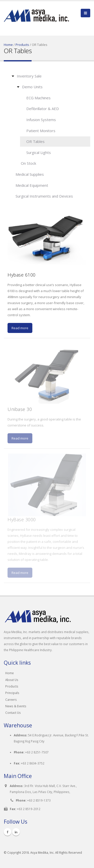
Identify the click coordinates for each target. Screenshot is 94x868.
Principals (12, 693)
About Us (12, 680)
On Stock (28, 163)
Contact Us (13, 713)
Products (22, 45)
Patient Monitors (41, 131)
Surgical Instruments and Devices (44, 196)
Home (8, 45)
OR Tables (35, 141)
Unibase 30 (20, 409)
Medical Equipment (32, 185)
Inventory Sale (29, 76)
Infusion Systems (41, 120)
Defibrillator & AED (43, 109)
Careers (11, 700)
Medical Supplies (30, 174)
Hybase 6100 (22, 275)
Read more (20, 328)
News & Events (16, 706)
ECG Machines (38, 98)
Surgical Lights (39, 152)
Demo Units (32, 87)
